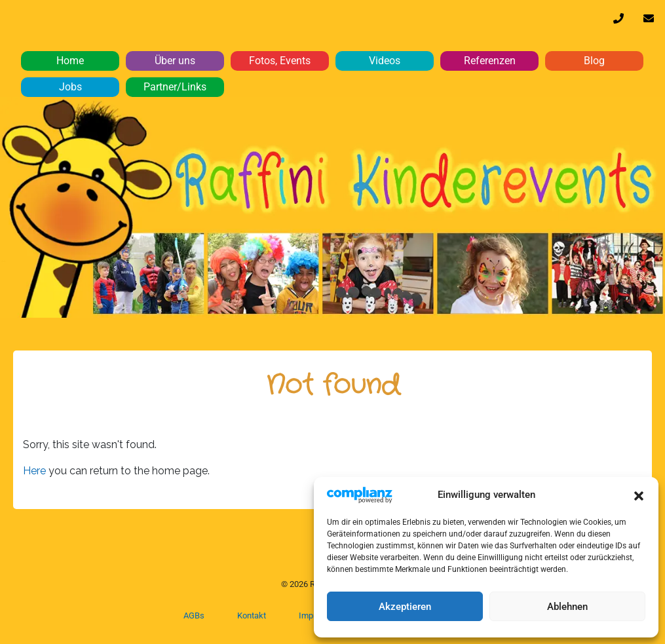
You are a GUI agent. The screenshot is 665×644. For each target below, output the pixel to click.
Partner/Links (175, 87)
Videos (385, 61)
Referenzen (490, 61)
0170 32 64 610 (618, 22)
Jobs (70, 87)
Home (70, 61)
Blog (594, 61)
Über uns (175, 61)
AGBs (194, 616)
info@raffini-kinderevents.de (649, 22)
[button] (639, 495)
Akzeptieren (405, 607)
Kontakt (252, 616)
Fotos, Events (280, 61)
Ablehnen (567, 607)
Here (36, 471)
